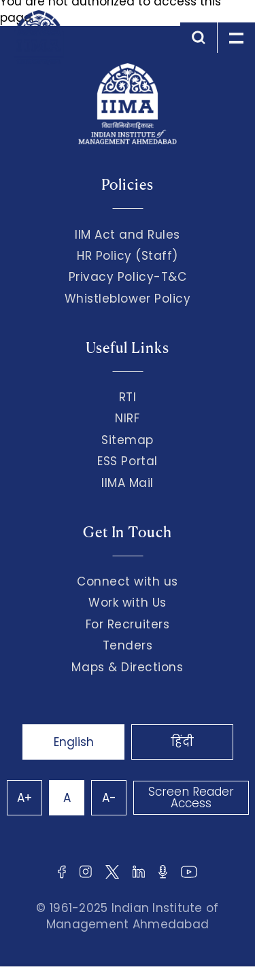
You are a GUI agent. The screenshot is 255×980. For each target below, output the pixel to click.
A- (109, 798)
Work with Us (127, 603)
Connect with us (128, 581)
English (74, 742)
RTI (128, 397)
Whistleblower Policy (128, 299)
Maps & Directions (127, 667)
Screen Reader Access (191, 797)
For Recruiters (128, 624)
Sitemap (128, 440)
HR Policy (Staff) (128, 256)
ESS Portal (127, 461)
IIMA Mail (128, 483)
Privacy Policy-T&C (128, 277)
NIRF (127, 418)
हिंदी (182, 742)
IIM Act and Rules (128, 235)
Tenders (128, 645)
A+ (24, 798)
